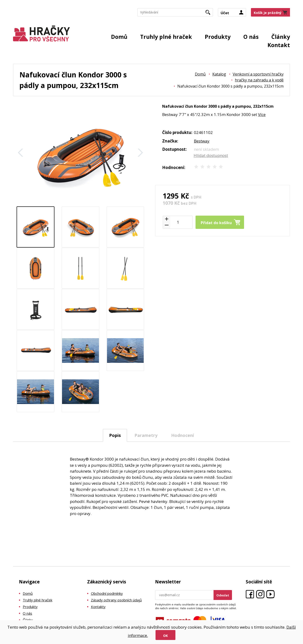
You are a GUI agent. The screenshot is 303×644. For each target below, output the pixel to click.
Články (281, 37)
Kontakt (279, 45)
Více (262, 114)
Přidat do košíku (216, 223)
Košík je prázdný (268, 13)
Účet (225, 13)
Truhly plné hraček (166, 37)
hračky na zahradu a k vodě (259, 80)
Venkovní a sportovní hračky (258, 74)
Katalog (219, 74)
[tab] (115, 435)
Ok (165, 636)
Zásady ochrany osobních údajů (116, 600)
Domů (119, 37)
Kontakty (98, 607)
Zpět (21, 153)
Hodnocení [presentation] (183, 435)
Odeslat (223, 595)
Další (140, 153)
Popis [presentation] (115, 435)
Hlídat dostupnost (211, 155)
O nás (251, 37)
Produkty (218, 37)
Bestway (202, 141)
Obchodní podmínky (107, 593)
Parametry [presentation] (146, 435)
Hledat (210, 14)
